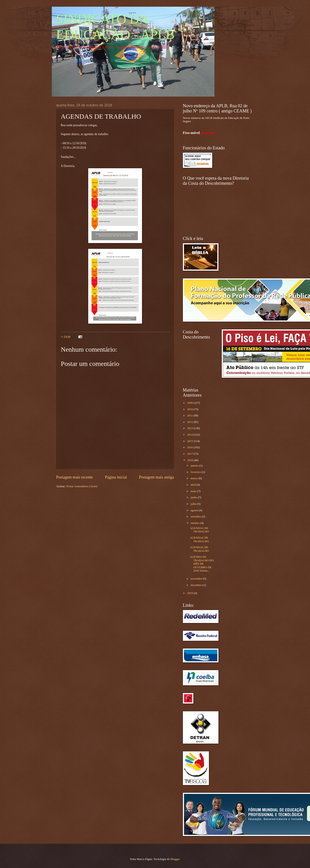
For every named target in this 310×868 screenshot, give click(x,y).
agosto (195, 510)
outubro (195, 523)
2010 (190, 409)
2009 (190, 403)
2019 (190, 593)
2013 (190, 428)
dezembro (197, 585)
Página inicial (116, 477)
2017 (190, 454)
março (195, 478)
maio (194, 491)
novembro (197, 579)
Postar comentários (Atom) (82, 486)
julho (194, 504)
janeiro (195, 466)
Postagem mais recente (75, 477)
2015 (190, 441)
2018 (190, 460)
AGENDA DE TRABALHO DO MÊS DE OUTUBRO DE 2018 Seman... (202, 564)
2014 (190, 435)
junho (194, 497)
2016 (190, 447)
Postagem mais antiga (156, 477)
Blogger (175, 859)
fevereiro (196, 472)
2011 (190, 416)
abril (194, 485)
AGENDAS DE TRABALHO (199, 530)
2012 (190, 422)
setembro (196, 517)
